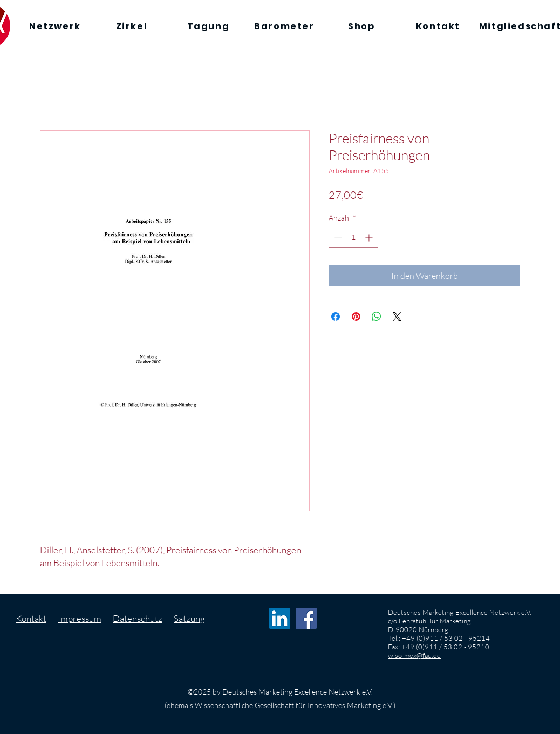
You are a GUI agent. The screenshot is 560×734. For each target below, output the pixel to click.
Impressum (80, 618)
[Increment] (370, 238)
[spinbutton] (353, 238)
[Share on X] (397, 317)
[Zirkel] (132, 26)
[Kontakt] (438, 26)
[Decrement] (337, 238)
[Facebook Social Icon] (306, 618)
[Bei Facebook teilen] (336, 317)
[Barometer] (284, 26)
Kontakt (31, 618)
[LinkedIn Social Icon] (280, 618)
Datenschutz (138, 618)
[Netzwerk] (55, 26)
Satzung (189, 618)
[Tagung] (208, 26)
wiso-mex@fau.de (414, 655)
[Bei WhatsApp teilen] (377, 317)
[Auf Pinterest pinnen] (356, 317)
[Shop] (361, 26)
